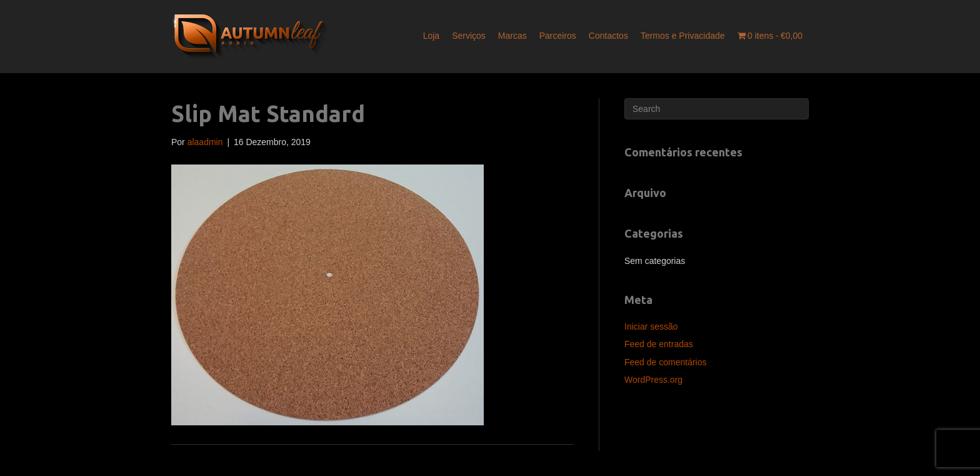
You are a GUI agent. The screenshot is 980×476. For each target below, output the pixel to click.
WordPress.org (653, 380)
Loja (431, 36)
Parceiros (558, 36)
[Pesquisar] (717, 109)
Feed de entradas (659, 344)
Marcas (512, 36)
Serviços (469, 36)
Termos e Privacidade (683, 36)
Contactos (608, 36)
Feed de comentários (666, 362)
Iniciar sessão (651, 327)
